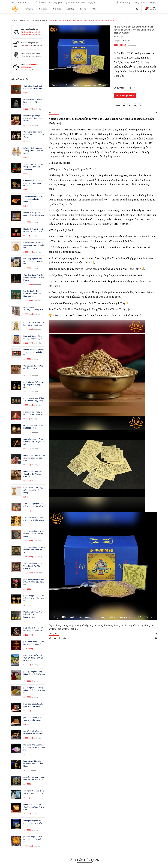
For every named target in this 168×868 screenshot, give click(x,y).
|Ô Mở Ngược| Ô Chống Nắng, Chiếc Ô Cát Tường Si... (34, 690)
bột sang (109, 625)
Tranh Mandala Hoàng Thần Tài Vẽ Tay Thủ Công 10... (32, 566)
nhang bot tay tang (64, 625)
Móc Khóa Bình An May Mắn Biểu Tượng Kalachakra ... (33, 614)
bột (77, 629)
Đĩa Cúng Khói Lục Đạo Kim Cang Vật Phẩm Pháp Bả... (34, 747)
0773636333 (33, 64)
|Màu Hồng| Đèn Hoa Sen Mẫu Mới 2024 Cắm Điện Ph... (34, 582)
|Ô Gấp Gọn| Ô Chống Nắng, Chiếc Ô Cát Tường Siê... (34, 674)
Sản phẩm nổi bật (20, 79)
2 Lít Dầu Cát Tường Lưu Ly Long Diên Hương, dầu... (34, 385)
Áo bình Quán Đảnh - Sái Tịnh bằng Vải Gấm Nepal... (34, 199)
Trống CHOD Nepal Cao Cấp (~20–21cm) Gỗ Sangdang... (33, 167)
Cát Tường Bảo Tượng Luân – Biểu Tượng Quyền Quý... (34, 134)
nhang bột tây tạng (84, 625)
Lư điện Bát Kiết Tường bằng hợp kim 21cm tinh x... (33, 102)
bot (72, 629)
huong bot (119, 625)
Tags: (52, 625)
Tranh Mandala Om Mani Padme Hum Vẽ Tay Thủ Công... (33, 534)
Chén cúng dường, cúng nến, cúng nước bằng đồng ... (33, 183)
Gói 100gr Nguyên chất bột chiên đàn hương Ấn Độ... (33, 261)
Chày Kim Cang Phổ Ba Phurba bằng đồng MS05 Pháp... (34, 277)
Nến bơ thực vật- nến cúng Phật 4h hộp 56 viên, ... (34, 215)
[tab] (103, 113)
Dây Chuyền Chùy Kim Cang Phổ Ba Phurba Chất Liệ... (33, 474)
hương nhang (144, 625)
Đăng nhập (139, 2)
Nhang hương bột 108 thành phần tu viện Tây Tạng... (33, 823)
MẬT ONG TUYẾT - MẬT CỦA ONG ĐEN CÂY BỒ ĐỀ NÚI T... (34, 658)
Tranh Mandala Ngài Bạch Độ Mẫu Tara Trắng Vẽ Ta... (34, 550)
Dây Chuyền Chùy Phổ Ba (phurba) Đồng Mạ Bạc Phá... (34, 458)
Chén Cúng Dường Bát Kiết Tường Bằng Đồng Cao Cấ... (33, 118)
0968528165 (26, 67)
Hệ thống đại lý (123, 2)
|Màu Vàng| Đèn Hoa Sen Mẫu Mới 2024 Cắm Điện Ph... (34, 598)
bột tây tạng (64, 629)
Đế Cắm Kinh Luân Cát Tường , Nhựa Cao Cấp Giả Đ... (33, 151)
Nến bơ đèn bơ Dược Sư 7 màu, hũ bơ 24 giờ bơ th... (33, 352)
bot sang (99, 625)
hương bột (130, 625)
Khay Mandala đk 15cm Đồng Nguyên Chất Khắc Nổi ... (34, 245)
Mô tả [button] (51, 112)
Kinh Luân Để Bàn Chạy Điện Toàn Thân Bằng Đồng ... (33, 490)
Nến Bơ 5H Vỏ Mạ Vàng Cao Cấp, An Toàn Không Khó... (34, 807)
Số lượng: (119, 88)
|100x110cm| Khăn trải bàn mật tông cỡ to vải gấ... (33, 839)
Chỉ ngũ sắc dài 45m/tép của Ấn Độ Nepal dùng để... (33, 368)
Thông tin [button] (53, 633)
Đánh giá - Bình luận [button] (57, 638)
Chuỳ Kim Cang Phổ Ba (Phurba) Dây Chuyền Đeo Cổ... (34, 442)
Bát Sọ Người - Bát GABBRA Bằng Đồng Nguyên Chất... (32, 294)
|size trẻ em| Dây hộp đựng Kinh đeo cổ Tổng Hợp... (33, 763)
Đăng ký (153, 2)
